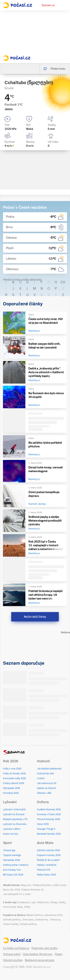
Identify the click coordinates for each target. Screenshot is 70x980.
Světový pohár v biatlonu (16, 865)
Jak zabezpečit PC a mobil (17, 894)
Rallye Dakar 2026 (46, 875)
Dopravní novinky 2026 (49, 855)
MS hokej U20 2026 (13, 875)
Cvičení (41, 778)
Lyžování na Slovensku (15, 824)
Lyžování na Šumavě (14, 814)
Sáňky (27, 907)
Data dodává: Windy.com (38, 954)
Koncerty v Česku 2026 (49, 814)
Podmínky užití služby (45, 948)
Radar (59, 954)
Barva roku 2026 (11, 890)
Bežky (62, 902)
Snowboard (23, 902)
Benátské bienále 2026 (49, 834)
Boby (20, 907)
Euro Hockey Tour (12, 870)
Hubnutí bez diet (45, 774)
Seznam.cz (48, 5)
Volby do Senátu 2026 (14, 774)
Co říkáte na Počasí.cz (16, 948)
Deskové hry (42, 920)
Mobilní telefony (35, 915)
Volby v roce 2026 (12, 769)
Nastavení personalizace (40, 960)
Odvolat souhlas (13, 960)
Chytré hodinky (11, 924)
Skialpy (54, 902)
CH (63, 282)
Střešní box (43, 902)
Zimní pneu (28, 920)
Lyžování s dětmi (12, 829)
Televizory (55, 920)
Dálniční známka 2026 (48, 850)
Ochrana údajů (12, 954)
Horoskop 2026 (11, 793)
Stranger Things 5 (46, 829)
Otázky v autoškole (47, 865)
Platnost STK (44, 870)
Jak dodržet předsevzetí (49, 769)
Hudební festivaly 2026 (49, 810)
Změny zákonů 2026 (14, 783)
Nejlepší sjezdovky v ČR (15, 819)
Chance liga (9, 850)
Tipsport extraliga (12, 855)
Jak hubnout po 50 (47, 783)
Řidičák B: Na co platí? (48, 860)
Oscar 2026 (43, 824)
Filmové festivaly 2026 (49, 819)
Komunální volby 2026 (14, 778)
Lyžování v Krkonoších (14, 810)
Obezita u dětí (44, 793)
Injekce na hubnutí (46, 788)
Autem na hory (11, 834)
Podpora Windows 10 (32, 890)
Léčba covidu (59, 885)
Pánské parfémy (28, 924)
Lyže (33, 902)
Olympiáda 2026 (11, 788)
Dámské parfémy (12, 920)
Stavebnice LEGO (53, 915)
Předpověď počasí (42, 885)
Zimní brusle (9, 907)
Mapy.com (26, 885)
